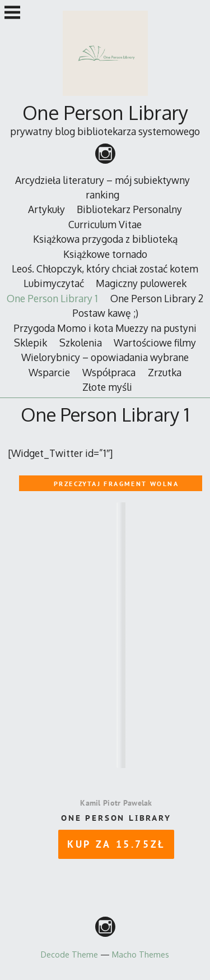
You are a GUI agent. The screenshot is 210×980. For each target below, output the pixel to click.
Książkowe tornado (105, 254)
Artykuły (46, 209)
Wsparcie (49, 372)
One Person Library (105, 112)
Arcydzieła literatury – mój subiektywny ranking (102, 187)
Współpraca (109, 372)
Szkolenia (81, 343)
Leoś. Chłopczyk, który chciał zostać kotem (105, 269)
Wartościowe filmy (155, 343)
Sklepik (31, 343)
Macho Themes (141, 954)
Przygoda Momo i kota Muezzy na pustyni (105, 328)
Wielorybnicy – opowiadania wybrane (105, 357)
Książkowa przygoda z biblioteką (105, 239)
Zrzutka (165, 372)
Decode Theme (69, 954)
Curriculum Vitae (105, 224)
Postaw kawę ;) (105, 313)
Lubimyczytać (54, 283)
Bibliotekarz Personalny (129, 209)
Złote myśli (107, 387)
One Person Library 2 (157, 298)
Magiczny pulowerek (141, 283)
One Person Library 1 (52, 298)
